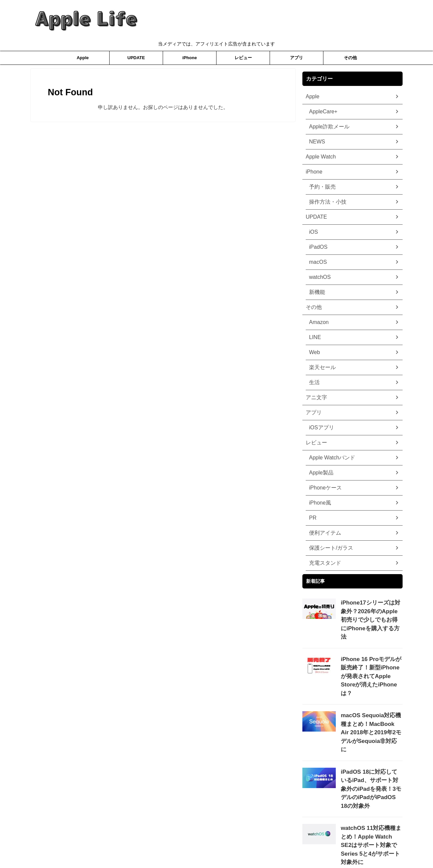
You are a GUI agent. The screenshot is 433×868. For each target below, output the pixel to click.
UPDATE (136, 58)
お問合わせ (253, 847)
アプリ (297, 58)
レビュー (243, 58)
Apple (83, 58)
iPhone (190, 58)
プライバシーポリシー (190, 847)
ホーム (227, 847)
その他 (350, 58)
